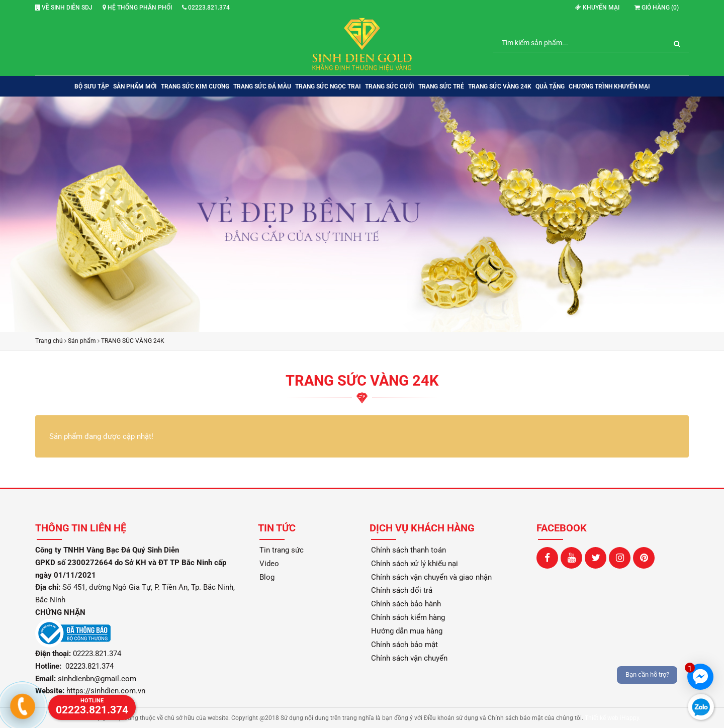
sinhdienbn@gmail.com (97, 679)
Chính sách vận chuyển (409, 658)
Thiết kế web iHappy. (613, 718)
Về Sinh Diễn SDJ (64, 8)
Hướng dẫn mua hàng (407, 631)
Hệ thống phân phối (137, 8)
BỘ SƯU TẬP (92, 86)
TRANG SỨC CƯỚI (390, 86)
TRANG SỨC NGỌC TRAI (328, 86)
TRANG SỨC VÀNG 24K (500, 86)
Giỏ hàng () (657, 8)
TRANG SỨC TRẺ (441, 86)
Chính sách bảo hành (406, 604)
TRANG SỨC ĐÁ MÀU (262, 86)
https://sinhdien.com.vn (106, 691)
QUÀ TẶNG (550, 86)
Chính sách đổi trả (402, 590)
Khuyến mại (597, 8)
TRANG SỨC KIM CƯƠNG (195, 86)
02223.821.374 (206, 8)
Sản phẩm (82, 341)
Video (269, 564)
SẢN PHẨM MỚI (135, 86)
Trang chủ (49, 341)
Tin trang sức (282, 550)
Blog (267, 577)
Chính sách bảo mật (404, 645)
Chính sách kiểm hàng (408, 617)
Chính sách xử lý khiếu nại (415, 564)
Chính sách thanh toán (409, 550)
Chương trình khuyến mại (609, 86)
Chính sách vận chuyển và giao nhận (431, 577)
